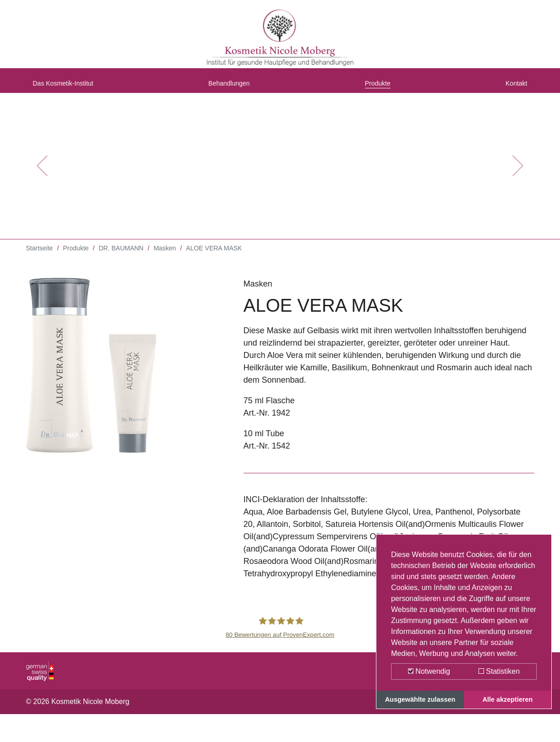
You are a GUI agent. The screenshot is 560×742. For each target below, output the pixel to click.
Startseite (40, 256)
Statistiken (499, 671)
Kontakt (513, 88)
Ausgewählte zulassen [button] (420, 699)
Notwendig (429, 671)
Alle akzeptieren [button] (508, 699)
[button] (42, 174)
